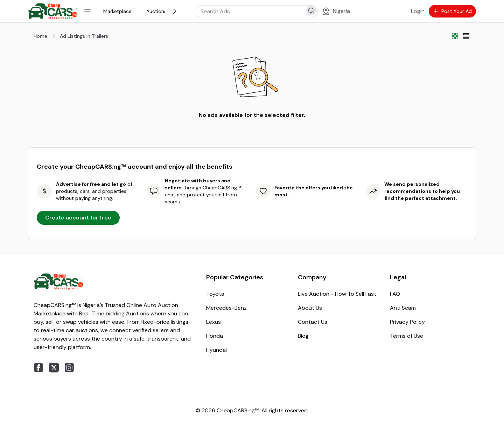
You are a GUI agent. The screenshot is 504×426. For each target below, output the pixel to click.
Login (418, 11)
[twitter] (54, 368)
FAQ (395, 294)
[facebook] (38, 368)
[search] (311, 11)
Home (40, 36)
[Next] (175, 11)
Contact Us (313, 322)
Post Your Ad (452, 11)
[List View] (466, 36)
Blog (303, 336)
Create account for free (78, 218)
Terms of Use (407, 336)
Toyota (215, 294)
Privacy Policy (407, 322)
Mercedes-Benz (226, 308)
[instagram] (69, 368)
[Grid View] (455, 36)
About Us (310, 308)
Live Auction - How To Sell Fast (337, 294)
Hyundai (216, 350)
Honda (215, 336)
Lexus (213, 322)
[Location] (336, 11)
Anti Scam (403, 308)
